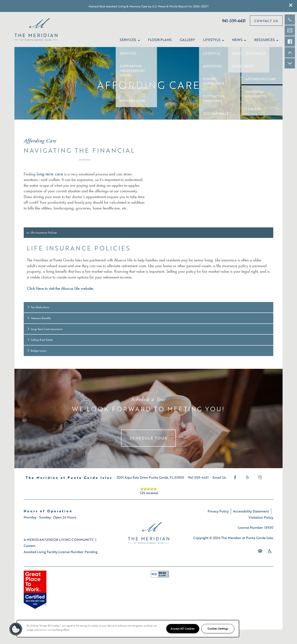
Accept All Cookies (183, 629)
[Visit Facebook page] (235, 477)
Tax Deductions (38, 307)
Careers (30, 546)
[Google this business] (260, 477)
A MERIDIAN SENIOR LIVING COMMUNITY (59, 540)
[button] (291, 5)
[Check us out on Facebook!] (290, 41)
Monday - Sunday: (38, 517)
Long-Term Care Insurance (44, 329)
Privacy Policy (218, 511)
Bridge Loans (37, 351)
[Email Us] (290, 31)
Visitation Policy (261, 517)
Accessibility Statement (251, 511)
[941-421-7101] (290, 20)
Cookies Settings (218, 629)
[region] (128, 629)
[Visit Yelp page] (247, 477)
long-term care (50, 174)
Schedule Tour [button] (148, 438)
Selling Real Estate (40, 340)
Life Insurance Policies (42, 233)
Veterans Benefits (39, 318)
